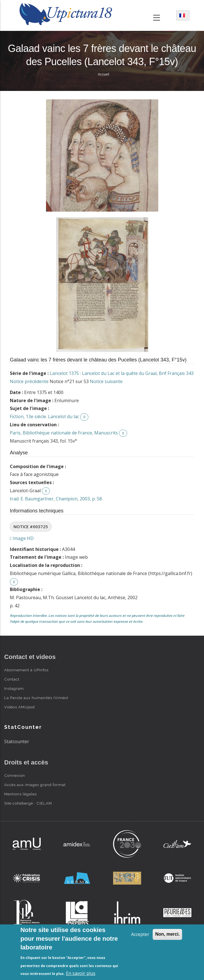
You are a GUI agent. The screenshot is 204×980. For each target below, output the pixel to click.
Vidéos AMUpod (20, 707)
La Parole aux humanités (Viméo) (36, 698)
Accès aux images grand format (35, 785)
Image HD (22, 538)
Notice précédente (29, 381)
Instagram (14, 688)
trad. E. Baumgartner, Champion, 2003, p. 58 (56, 499)
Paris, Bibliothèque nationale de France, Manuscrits (64, 433)
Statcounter (17, 741)
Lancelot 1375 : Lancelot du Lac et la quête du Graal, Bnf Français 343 (122, 373)
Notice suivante (106, 381)
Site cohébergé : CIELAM (28, 803)
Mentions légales (20, 794)
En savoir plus (81, 973)
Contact (12, 679)
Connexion (15, 775)
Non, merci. (167, 934)
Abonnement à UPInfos (26, 670)
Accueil (104, 74)
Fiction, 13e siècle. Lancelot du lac (44, 416)
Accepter (140, 934)
